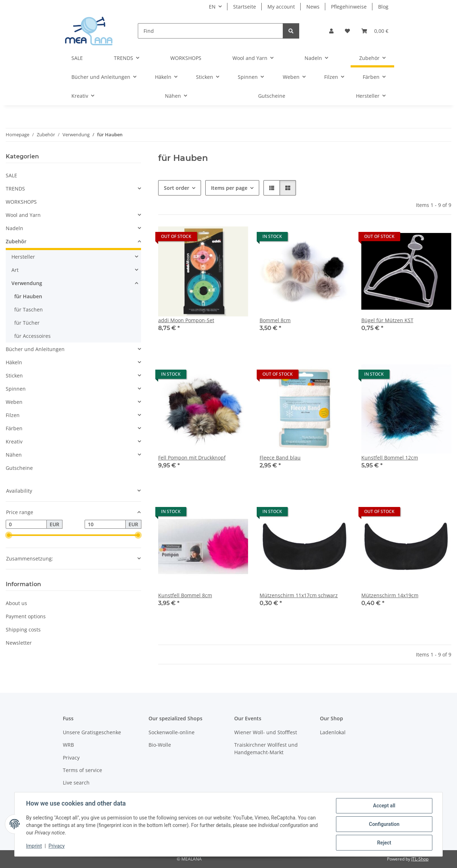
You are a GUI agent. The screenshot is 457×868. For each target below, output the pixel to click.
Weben (14, 402)
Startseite (245, 7)
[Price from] (26, 524)
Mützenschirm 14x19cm (390, 595)
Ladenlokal (333, 732)
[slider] (9, 535)
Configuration (384, 824)
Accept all (384, 806)
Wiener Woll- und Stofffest (266, 732)
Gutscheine (19, 468)
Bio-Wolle (160, 745)
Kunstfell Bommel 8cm (185, 595)
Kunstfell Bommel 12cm (390, 458)
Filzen (13, 415)
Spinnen (16, 389)
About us (16, 603)
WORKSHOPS (21, 202)
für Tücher (27, 323)
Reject (384, 843)
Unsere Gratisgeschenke (92, 732)
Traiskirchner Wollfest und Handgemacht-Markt (266, 748)
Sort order (177, 188)
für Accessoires (32, 336)
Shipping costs (23, 630)
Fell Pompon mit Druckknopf (192, 458)
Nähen (14, 455)
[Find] (210, 31)
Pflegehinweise (349, 7)
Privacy (57, 846)
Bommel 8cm (275, 320)
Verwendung (27, 283)
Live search (76, 783)
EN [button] (212, 7)
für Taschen (29, 309)
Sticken (14, 375)
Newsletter (19, 643)
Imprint (34, 846)
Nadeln (14, 228)
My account (281, 7)
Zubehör (16, 241)
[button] (331, 31)
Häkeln (14, 362)
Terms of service (82, 770)
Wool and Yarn (23, 215)
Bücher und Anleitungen (35, 349)
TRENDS (15, 189)
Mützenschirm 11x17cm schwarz (299, 595)
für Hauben (28, 296)
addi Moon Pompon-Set (186, 320)
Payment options (26, 616)
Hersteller (23, 257)
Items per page (229, 188)
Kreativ (14, 441)
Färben (14, 428)
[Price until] (105, 524)
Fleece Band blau (280, 458)
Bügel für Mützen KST (387, 320)
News (313, 7)
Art (15, 270)
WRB (68, 745)
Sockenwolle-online (172, 732)
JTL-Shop (420, 859)
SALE (11, 175)
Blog (383, 7)
